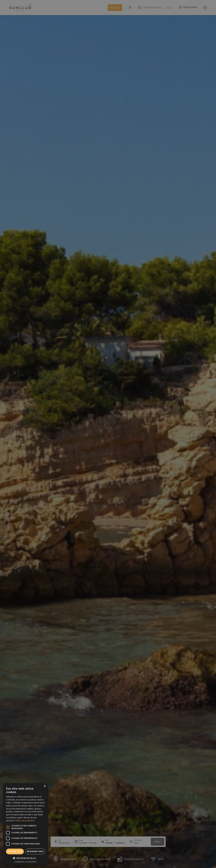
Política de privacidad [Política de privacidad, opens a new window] (25, 821)
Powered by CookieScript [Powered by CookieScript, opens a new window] (26, 862)
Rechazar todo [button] (35, 851)
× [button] (45, 786)
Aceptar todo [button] (15, 851)
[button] (25, 858)
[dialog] (25, 824)
